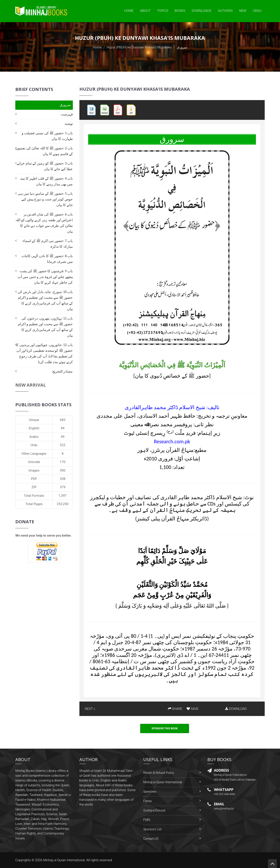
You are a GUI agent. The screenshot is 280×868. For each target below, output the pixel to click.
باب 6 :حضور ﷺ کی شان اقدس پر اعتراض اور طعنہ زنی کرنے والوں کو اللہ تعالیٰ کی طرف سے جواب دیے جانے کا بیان (44, 223)
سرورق (65, 105)
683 (63, 420)
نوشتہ (69, 124)
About (145, 11)
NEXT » (90, 709)
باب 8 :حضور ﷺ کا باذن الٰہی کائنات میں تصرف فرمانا (47, 259)
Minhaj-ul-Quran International (163, 782)
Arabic (34, 437)
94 (63, 428)
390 (63, 470)
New (243, 11)
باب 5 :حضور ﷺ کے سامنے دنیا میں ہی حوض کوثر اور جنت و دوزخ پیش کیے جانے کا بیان (45, 199)
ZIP (34, 487)
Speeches (150, 792)
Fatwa (147, 801)
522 (63, 445)
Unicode (34, 462)
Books (180, 11)
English (34, 428)
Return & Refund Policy (159, 773)
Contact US (151, 839)
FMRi (147, 820)
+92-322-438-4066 (225, 794)
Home (129, 11)
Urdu (257, 11)
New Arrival (31, 385)
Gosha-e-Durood (154, 810)
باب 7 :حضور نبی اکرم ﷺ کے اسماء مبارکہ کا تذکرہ (48, 244)
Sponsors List (152, 829)
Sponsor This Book (165, 728)
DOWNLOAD (236, 709)
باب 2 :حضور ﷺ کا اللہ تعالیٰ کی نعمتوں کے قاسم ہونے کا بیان (44, 151)
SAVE (192, 709)
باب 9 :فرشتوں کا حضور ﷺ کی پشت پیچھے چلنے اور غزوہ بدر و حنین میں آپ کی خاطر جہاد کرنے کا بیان (45, 277)
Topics (163, 11)
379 (63, 487)
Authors (225, 11)
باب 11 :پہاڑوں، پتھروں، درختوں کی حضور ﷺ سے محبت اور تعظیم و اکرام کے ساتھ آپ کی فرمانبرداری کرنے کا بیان (45, 327)
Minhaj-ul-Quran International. (64, 860)
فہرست (67, 114)
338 (63, 479)
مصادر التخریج (63, 371)
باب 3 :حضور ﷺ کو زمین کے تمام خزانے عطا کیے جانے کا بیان (45, 166)
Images (34, 470)
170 (63, 462)
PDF (34, 479)
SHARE (175, 709)
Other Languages (34, 454)
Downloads (201, 11)
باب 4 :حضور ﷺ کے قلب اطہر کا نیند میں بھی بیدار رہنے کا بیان (46, 181)
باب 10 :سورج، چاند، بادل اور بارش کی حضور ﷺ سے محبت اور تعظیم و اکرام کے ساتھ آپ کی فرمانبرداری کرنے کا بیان (45, 300)
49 (63, 437)
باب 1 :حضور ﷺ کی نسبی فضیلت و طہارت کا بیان (47, 136)
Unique (34, 420)
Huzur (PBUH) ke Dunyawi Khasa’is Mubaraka (139, 47)
